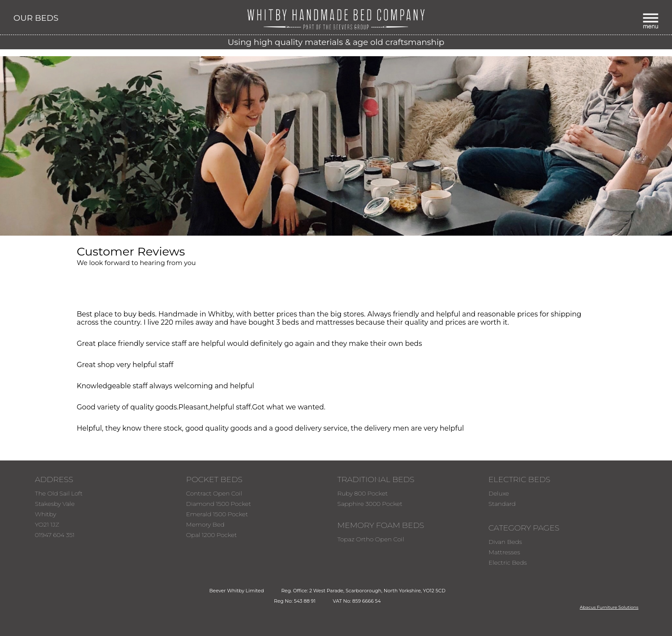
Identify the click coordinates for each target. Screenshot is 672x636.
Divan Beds (505, 542)
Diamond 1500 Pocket (219, 504)
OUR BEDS (36, 18)
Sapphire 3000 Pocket (370, 504)
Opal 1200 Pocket (212, 535)
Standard (502, 504)
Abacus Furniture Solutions (609, 607)
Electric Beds (508, 562)
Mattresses (504, 552)
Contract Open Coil (214, 493)
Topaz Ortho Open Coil (371, 539)
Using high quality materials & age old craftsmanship (336, 42)
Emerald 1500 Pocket (217, 514)
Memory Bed (205, 524)
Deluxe (499, 493)
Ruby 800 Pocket (362, 493)
